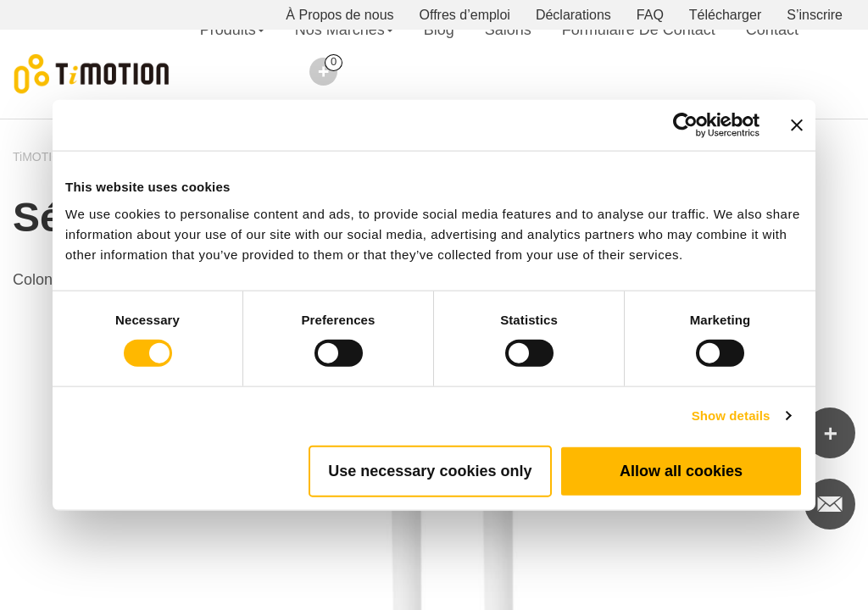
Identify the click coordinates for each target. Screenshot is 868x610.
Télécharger (725, 15)
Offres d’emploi (465, 15)
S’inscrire (815, 15)
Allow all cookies (681, 470)
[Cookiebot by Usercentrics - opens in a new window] (685, 125)
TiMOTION (41, 157)
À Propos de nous (339, 15)
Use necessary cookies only (430, 470)
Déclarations (573, 15)
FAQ (650, 15)
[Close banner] (797, 125)
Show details (731, 416)
